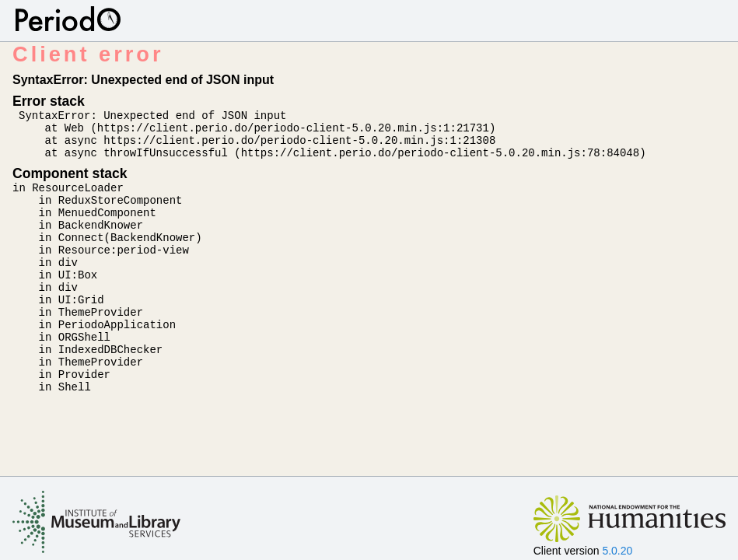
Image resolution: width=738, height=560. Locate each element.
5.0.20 (617, 551)
